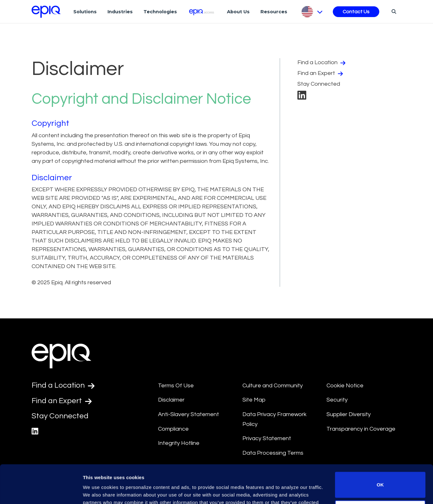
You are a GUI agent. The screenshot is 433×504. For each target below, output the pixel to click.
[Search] (393, 11)
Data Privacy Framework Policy (274, 419)
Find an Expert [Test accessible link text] (62, 401)
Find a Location (322, 62)
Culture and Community (273, 386)
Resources (274, 12)
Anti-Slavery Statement (189, 414)
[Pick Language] (311, 12)
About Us (238, 12)
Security (337, 400)
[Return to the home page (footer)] (46, 12)
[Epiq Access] (202, 12)
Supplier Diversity (349, 414)
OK (380, 449)
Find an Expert (321, 73)
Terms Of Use (176, 386)
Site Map (254, 400)
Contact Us (356, 12)
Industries (120, 12)
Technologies (160, 12)
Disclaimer (171, 400)
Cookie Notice (345, 386)
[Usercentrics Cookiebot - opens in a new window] (41, 492)
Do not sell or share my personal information (380, 477)
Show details (98, 492)
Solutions (85, 12)
